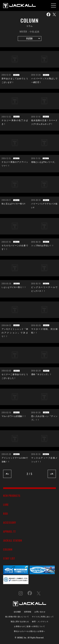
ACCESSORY (10, 523)
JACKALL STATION (13, 540)
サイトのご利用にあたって (43, 616)
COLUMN (8, 549)
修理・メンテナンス (40, 621)
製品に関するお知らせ (20, 621)
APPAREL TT (9, 531)
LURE (6, 505)
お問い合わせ (40, 612)
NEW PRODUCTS (12, 496)
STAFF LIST (9, 558)
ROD (5, 514)
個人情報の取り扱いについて (17, 616)
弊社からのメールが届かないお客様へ (29, 631)
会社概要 (17, 612)
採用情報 (28, 612)
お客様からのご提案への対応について (29, 626)
